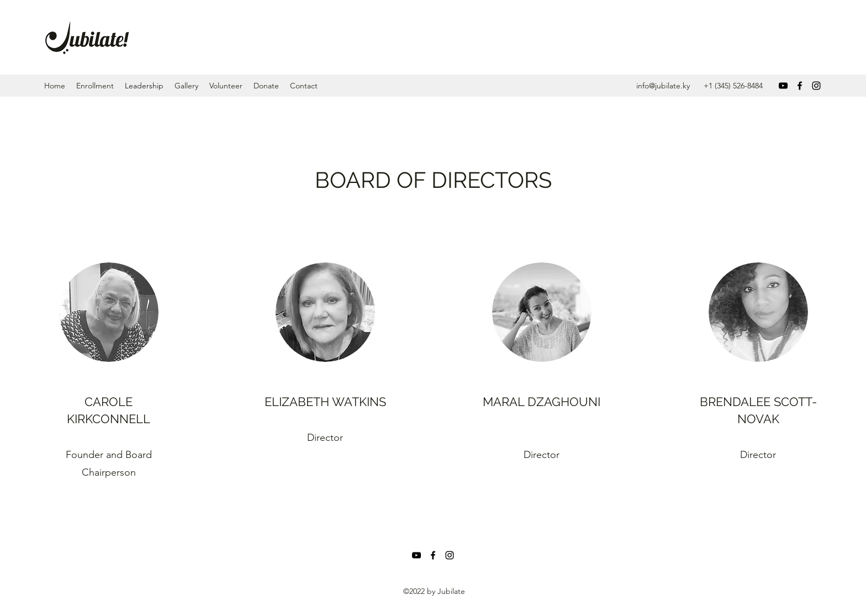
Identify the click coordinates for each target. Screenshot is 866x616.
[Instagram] (816, 86)
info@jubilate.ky (663, 86)
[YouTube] (783, 86)
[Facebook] (800, 86)
